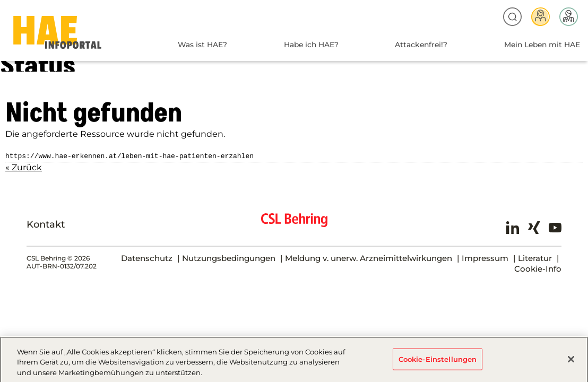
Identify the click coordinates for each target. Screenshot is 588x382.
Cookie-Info (538, 268)
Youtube (555, 227)
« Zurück (24, 166)
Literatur (535, 257)
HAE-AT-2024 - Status (57, 33)
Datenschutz (147, 257)
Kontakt (46, 223)
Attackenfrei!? (421, 45)
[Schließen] (571, 362)
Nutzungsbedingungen (229, 257)
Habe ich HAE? (311, 45)
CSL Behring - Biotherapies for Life (294, 223)
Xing (534, 227)
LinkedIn (513, 227)
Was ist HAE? (202, 45)
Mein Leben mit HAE (542, 45)
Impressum (485, 257)
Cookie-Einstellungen (438, 362)
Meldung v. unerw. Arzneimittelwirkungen (369, 257)
